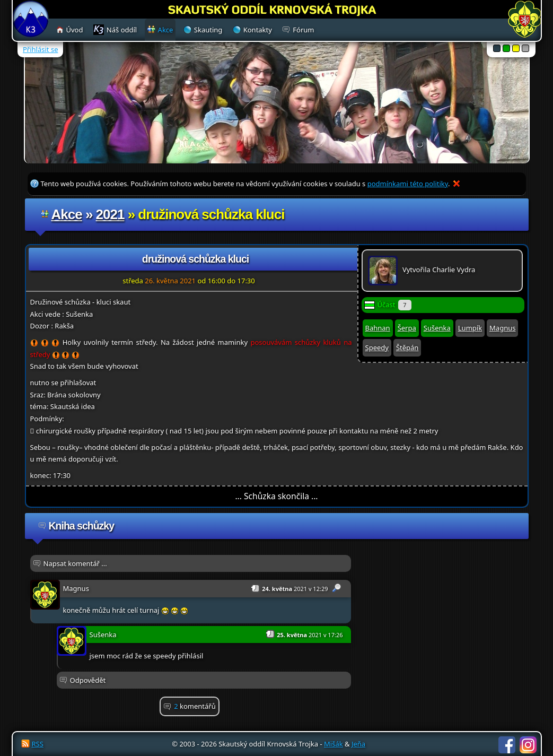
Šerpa (407, 328)
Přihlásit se (40, 49)
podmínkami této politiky (408, 184)
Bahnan (378, 328)
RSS (38, 744)
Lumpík (470, 328)
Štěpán (407, 347)
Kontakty (258, 30)
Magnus (502, 328)
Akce (67, 214)
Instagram (528, 745)
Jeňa (358, 744)
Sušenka (437, 328)
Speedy (377, 347)
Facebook (507, 745)
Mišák (333, 744)
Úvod (75, 30)
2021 (110, 214)
